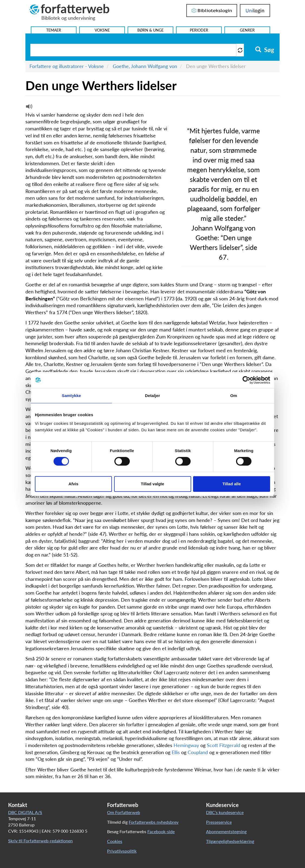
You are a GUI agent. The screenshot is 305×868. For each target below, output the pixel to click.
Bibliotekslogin (212, 11)
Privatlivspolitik (122, 851)
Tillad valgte (152, 484)
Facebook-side (161, 831)
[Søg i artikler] (133, 50)
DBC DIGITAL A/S (25, 812)
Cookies (115, 841)
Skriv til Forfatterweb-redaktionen (40, 841)
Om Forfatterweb (124, 812)
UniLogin (255, 11)
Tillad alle (231, 484)
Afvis (73, 484)
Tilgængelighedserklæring (230, 841)
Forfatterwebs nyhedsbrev (154, 822)
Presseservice (219, 822)
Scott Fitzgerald (223, 745)
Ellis (176, 752)
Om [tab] (233, 396)
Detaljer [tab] (152, 396)
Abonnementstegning (226, 831)
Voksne (102, 30)
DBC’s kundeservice (225, 812)
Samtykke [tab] (72, 396)
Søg (265, 50)
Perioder (199, 30)
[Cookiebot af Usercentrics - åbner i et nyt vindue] (246, 380)
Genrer (247, 30)
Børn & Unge (150, 30)
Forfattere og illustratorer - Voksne (67, 66)
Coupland (198, 752)
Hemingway (186, 745)
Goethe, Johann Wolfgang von (145, 66)
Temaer (54, 30)
